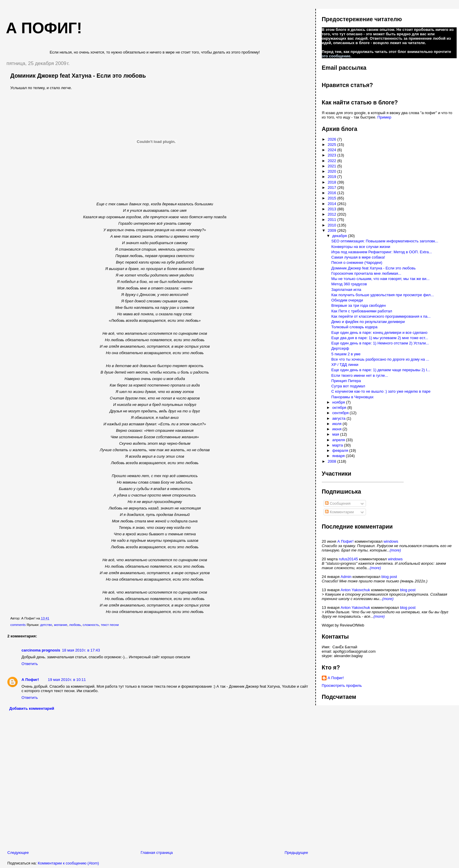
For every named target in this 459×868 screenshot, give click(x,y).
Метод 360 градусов (349, 284)
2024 (333, 150)
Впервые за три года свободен (358, 305)
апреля (339, 440)
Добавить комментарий (32, 708)
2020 (333, 171)
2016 (333, 193)
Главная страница (157, 853)
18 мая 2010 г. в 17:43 (81, 650)
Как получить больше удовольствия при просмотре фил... (382, 295)
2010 (333, 225)
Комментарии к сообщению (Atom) (68, 863)
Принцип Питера (346, 381)
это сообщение (336, 56)
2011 (333, 220)
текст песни (110, 625)
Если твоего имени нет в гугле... (360, 375)
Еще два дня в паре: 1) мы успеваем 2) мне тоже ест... (380, 338)
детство (46, 625)
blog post (389, 577)
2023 (333, 155)
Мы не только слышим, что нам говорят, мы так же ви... (380, 279)
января (339, 456)
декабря (340, 236)
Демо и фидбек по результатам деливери (368, 322)
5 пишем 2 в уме (346, 354)
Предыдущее (296, 853)
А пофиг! (44, 28)
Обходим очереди (347, 300)
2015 (333, 198)
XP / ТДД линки (345, 365)
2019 (333, 177)
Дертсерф (340, 348)
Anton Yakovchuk (355, 590)
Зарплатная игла (346, 290)
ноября (339, 402)
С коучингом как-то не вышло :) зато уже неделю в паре (381, 391)
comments (18, 625)
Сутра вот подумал (348, 386)
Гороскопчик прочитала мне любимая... (366, 273)
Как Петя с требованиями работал (362, 311)
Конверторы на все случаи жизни (361, 247)
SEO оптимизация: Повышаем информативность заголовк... (385, 241)
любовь (75, 625)
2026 (333, 139)
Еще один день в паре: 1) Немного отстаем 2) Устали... (380, 343)
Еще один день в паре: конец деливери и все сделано (379, 333)
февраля (341, 450)
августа (339, 418)
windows (391, 541)
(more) (395, 550)
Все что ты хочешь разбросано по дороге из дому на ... (380, 359)
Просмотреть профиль (342, 685)
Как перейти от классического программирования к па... (381, 316)
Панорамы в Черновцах (352, 397)
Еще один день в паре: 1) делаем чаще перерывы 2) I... (381, 370)
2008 (333, 461)
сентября (341, 413)
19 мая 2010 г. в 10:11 (67, 680)
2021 (333, 166)
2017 (333, 188)
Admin (346, 577)
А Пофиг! (30, 680)
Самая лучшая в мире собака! (358, 257)
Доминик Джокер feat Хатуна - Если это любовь (78, 76)
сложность (91, 625)
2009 (333, 230)
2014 (333, 204)
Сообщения (338, 503)
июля (338, 424)
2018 (333, 182)
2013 (333, 209)
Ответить (30, 664)
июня (338, 429)
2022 (333, 161)
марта (338, 445)
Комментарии (339, 512)
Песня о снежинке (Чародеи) (357, 263)
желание (61, 625)
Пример (384, 117)
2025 (333, 145)
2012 (333, 214)
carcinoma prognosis (41, 650)
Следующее (18, 853)
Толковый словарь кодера (354, 327)
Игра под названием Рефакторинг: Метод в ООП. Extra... (382, 252)
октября (340, 408)
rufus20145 (348, 559)
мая (336, 434)
